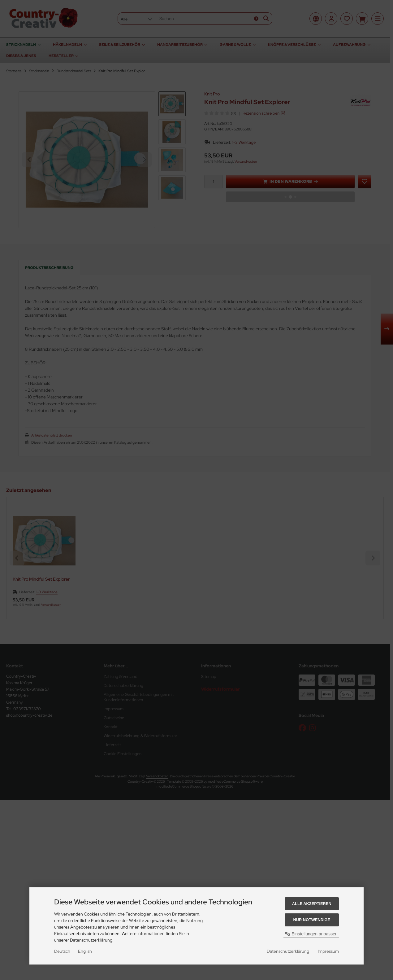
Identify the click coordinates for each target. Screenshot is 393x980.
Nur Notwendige (312, 920)
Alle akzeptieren (312, 904)
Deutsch (62, 951)
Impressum (328, 951)
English (85, 951)
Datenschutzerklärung (288, 951)
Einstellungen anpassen (311, 934)
